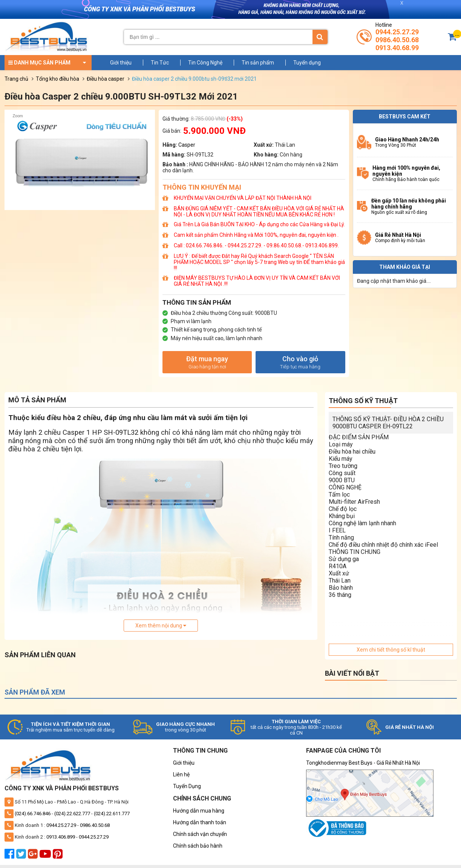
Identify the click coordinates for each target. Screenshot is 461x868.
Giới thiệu (121, 63)
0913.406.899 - (63, 837)
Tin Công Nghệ (205, 63)
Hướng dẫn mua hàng (199, 811)
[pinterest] (59, 856)
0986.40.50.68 (397, 40)
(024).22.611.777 (112, 814)
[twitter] (22, 856)
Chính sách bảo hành (198, 846)
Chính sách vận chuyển (200, 834)
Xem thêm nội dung (161, 626)
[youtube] (46, 856)
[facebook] (10, 856)
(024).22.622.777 (72, 814)
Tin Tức (160, 63)
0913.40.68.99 (397, 48)
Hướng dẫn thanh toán (200, 822)
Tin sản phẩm (258, 63)
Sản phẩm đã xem (35, 692)
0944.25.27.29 (397, 32)
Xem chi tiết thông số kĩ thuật (391, 650)
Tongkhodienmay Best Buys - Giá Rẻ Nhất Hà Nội (363, 763)
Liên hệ (181, 774)
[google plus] (34, 856)
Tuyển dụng (307, 63)
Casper (187, 145)
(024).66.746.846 (33, 814)
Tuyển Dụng (187, 786)
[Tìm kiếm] (320, 37)
